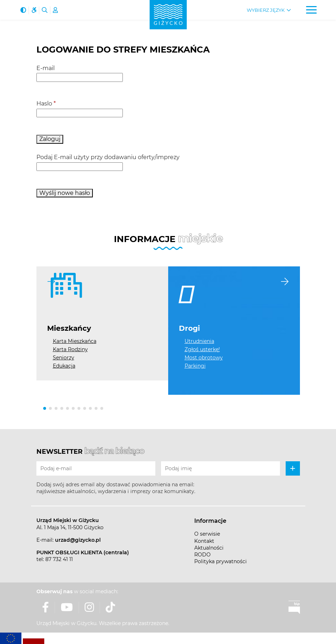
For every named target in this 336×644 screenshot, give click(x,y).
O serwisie (207, 534)
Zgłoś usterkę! (202, 349)
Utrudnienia (199, 341)
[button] (45, 408)
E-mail (46, 68)
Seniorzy (64, 358)
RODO (202, 555)
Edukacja (64, 366)
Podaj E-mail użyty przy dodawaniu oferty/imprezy (108, 157)
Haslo (46, 104)
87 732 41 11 (59, 559)
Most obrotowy (204, 358)
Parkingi (195, 366)
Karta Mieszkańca (75, 341)
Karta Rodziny (70, 349)
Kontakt (204, 541)
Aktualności (209, 548)
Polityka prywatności (220, 561)
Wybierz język (266, 10)
